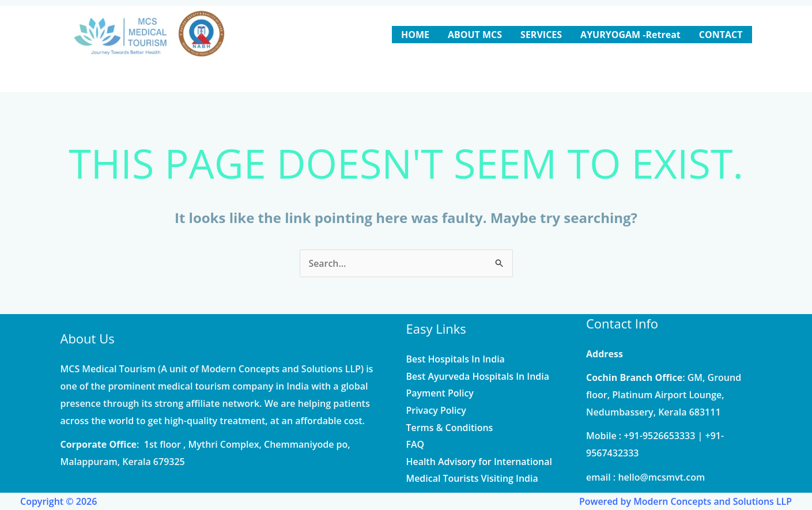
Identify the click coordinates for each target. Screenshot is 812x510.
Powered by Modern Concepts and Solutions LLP (685, 501)
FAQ (416, 444)
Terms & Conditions (450, 428)
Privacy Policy (437, 410)
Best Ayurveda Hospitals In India (478, 376)
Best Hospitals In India (456, 359)
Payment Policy (440, 393)
